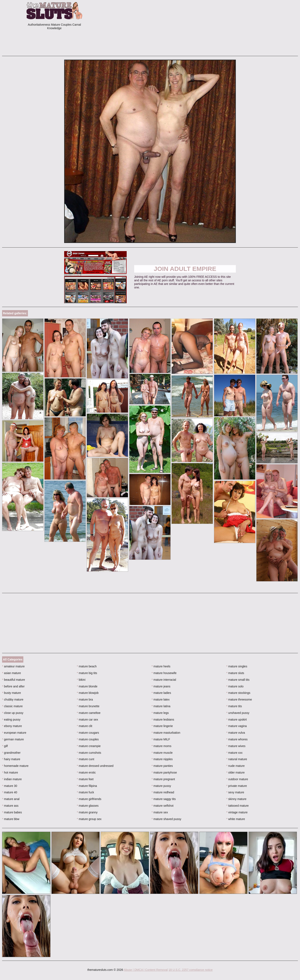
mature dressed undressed (95, 766)
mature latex (161, 699)
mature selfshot (163, 806)
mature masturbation (166, 733)
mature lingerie (162, 726)
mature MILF (161, 739)
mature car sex (87, 720)
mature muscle (162, 753)
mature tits (234, 706)
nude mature (235, 766)
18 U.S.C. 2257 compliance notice (191, 970)
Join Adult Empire (185, 269)
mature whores (237, 739)
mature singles (237, 666)
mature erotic (86, 772)
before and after (13, 686)
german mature (13, 739)
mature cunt (86, 759)
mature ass (10, 806)
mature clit (85, 726)
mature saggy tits (164, 799)
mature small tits (238, 680)
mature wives (236, 746)
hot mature (10, 772)
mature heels (161, 666)
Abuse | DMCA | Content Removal (146, 970)
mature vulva (236, 733)
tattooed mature (237, 806)
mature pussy (161, 786)
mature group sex (89, 819)
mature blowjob (88, 693)
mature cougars (88, 733)
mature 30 (10, 786)
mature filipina (87, 786)
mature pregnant (163, 779)
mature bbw (11, 819)
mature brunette (88, 706)
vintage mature (237, 812)
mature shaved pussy (166, 819)
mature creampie (89, 746)
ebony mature (12, 726)
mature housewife (164, 673)
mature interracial (164, 680)
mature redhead (163, 792)
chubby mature (13, 699)
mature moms (162, 746)
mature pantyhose (164, 772)
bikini (81, 680)
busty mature (11, 693)
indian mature (12, 779)
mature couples (88, 739)
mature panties (162, 766)
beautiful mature (14, 680)
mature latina (161, 706)
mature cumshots (89, 753)
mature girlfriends (89, 799)
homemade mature (15, 766)
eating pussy (11, 720)
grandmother (11, 753)
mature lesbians (163, 720)
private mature (237, 786)
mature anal (11, 799)
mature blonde (87, 686)
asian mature (11, 673)
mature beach (87, 666)
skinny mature (236, 799)
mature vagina (236, 726)
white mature (236, 819)
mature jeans (161, 686)
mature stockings (238, 693)
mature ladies (161, 693)
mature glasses (88, 806)
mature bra (85, 699)
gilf (5, 746)
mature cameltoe (89, 713)
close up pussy (13, 713)
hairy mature (11, 759)
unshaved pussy (238, 713)
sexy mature (235, 792)
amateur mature (13, 666)
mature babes (12, 812)
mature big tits (87, 673)
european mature (14, 733)
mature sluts (235, 673)
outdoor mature (237, 779)
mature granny (87, 812)
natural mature (237, 759)
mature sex (160, 812)
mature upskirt (236, 720)
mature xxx (234, 753)
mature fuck (85, 792)
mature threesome (239, 699)
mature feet (85, 779)
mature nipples (162, 759)
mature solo (235, 686)
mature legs (160, 713)
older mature (235, 772)
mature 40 (10, 792)
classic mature (12, 706)
